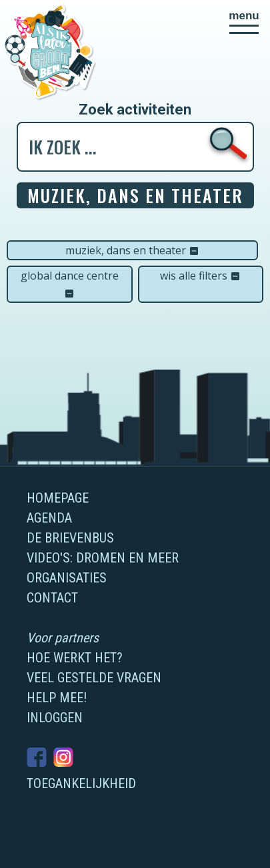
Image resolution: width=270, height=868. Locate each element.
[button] (244, 22)
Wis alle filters (200, 276)
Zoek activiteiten (135, 110)
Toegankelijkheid (81, 783)
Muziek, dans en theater (132, 250)
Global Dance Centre (70, 284)
